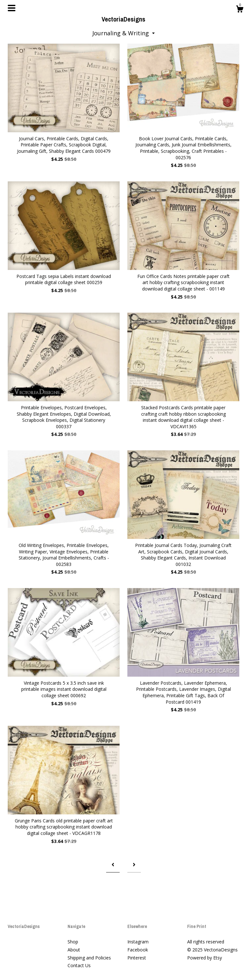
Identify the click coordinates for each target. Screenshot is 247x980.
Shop (73, 942)
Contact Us (79, 965)
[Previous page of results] (113, 865)
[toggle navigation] (12, 8)
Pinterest (137, 958)
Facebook (138, 950)
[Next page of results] (134, 865)
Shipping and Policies (89, 958)
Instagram (138, 942)
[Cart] (240, 10)
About (74, 950)
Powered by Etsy (205, 958)
